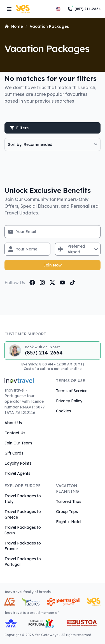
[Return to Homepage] (25, 9)
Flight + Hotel (69, 522)
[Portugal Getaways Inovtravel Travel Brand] (63, 602)
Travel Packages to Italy (23, 499)
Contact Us (15, 433)
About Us (13, 423)
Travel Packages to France (23, 546)
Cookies (63, 411)
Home (14, 26)
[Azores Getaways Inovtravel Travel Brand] (31, 602)
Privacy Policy (69, 401)
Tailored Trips (69, 501)
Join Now (53, 265)
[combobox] (68, 249)
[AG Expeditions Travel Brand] (10, 602)
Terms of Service (72, 391)
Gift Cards (14, 453)
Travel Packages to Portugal (23, 562)
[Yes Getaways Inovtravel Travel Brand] (94, 602)
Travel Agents (17, 473)
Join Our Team (18, 443)
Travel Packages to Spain (23, 530)
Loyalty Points (18, 463)
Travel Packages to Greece (23, 514)
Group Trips (67, 512)
